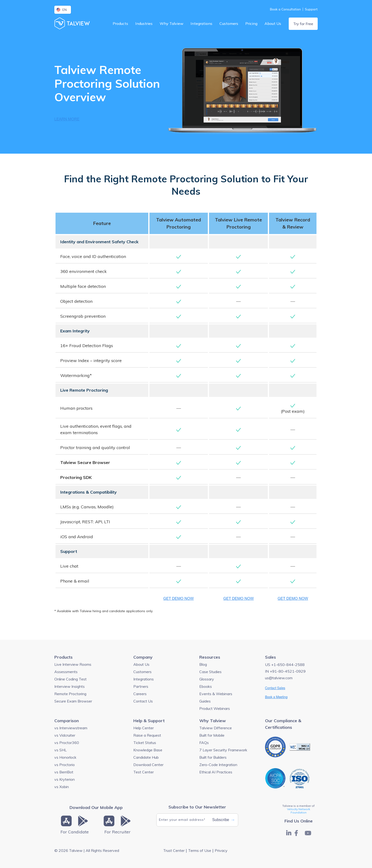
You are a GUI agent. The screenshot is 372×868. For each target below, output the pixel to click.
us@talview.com (279, 678)
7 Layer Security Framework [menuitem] (223, 750)
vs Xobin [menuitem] (62, 787)
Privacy (221, 850)
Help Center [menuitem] (144, 728)
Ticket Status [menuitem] (145, 743)
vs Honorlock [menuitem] (65, 757)
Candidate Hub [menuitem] (146, 757)
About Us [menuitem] (273, 23)
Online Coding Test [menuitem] (70, 679)
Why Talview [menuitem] (172, 23)
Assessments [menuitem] (66, 672)
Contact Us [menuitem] (143, 701)
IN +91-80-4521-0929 (285, 671)
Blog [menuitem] (203, 664)
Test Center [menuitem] (144, 772)
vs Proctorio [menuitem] (65, 765)
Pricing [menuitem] (251, 23)
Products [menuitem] (120, 23)
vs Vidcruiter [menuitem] (65, 735)
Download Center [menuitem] (148, 765)
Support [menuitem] (311, 9)
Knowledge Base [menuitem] (148, 750)
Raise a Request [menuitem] (147, 735)
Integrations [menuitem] (201, 23)
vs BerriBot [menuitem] (64, 772)
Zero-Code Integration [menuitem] (218, 765)
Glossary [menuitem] (207, 679)
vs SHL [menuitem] (60, 750)
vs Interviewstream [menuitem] (71, 728)
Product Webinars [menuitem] (215, 708)
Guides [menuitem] (205, 701)
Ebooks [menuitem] (206, 686)
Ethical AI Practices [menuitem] (216, 772)
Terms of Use (200, 850)
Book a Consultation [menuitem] (285, 9)
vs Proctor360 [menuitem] (67, 743)
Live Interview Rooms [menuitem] (73, 664)
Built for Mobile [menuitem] (212, 735)
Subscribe (224, 820)
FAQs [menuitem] (204, 743)
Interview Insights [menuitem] (70, 686)
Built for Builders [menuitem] (213, 757)
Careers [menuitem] (140, 694)
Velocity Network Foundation (299, 811)
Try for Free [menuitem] (303, 24)
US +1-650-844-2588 (285, 665)
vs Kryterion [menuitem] (65, 779)
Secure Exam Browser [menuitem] (73, 701)
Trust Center (174, 850)
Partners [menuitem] (141, 686)
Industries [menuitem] (144, 23)
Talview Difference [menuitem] (216, 728)
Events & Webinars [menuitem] (216, 694)
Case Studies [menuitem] (210, 672)
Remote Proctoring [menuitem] (70, 694)
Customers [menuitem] (229, 23)
